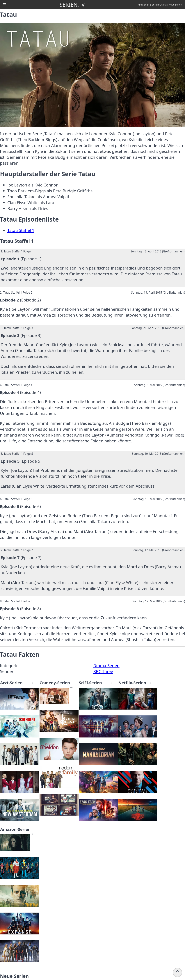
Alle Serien (144, 5)
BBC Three (103, 671)
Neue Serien (175, 5)
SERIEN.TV (72, 5)
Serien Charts (159, 5)
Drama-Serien (106, 665)
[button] (5, 5)
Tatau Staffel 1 (21, 230)
